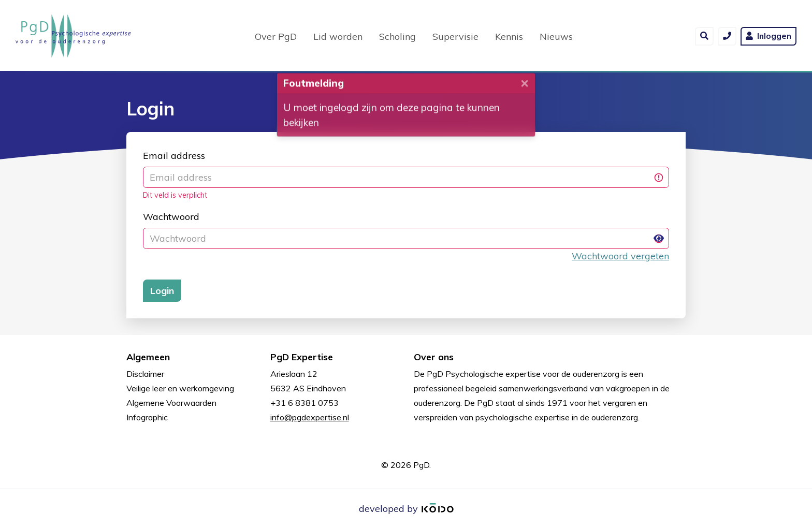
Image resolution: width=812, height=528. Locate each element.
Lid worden (338, 35)
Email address (174, 156)
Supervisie (455, 35)
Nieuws (556, 35)
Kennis (509, 35)
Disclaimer (145, 374)
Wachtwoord (171, 217)
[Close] (525, 85)
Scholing (397, 35)
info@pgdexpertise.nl (310, 417)
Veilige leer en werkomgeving (180, 388)
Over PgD (276, 35)
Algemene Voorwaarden (171, 403)
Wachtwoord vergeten (620, 256)
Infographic (147, 417)
